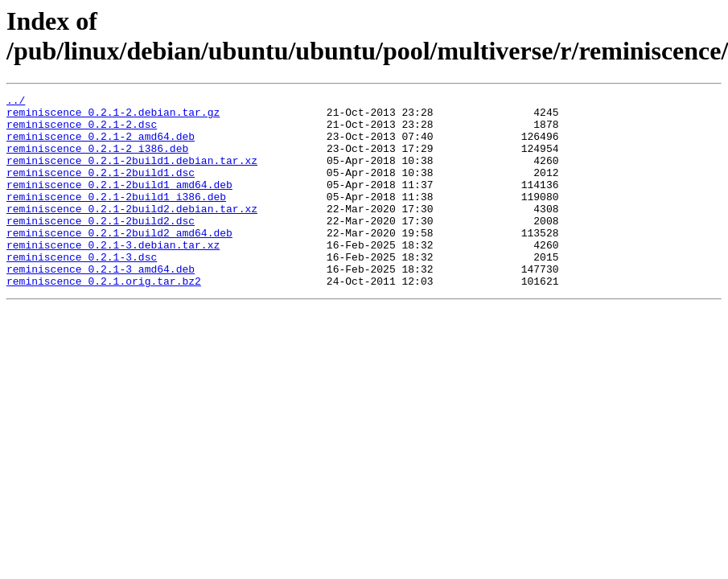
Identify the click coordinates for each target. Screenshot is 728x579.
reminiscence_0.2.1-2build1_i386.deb (116, 218)
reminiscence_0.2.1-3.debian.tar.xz (113, 276)
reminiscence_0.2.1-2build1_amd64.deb (119, 203)
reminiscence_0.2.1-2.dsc (82, 131)
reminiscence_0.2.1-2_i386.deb (97, 160)
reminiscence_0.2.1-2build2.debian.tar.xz (132, 232)
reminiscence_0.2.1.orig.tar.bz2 (104, 319)
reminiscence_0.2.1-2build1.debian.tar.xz (132, 175)
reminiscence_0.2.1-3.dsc (82, 290)
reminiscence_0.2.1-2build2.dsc (101, 247)
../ (16, 102)
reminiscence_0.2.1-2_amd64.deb (101, 146)
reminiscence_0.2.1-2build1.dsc (101, 189)
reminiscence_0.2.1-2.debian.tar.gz (113, 117)
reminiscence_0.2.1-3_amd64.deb (101, 305)
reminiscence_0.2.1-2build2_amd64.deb (119, 261)
